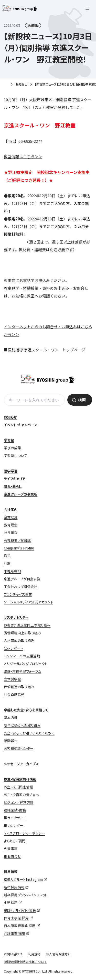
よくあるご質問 (15, 841)
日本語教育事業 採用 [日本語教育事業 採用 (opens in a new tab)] (20, 926)
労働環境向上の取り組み (22, 633)
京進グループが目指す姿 (22, 579)
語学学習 (11, 471)
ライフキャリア (15, 479)
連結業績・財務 (15, 810)
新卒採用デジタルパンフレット (26, 895)
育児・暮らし (13, 486)
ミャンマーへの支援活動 (22, 656)
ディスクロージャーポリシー (24, 833)
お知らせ (21, 84)
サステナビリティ (16, 617)
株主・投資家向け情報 (20, 779)
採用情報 (11, 872)
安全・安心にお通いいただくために (29, 733)
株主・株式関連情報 (18, 787)
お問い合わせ (13, 954)
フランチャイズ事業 (18, 594)
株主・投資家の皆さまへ (22, 795)
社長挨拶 (11, 533)
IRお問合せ (12, 856)
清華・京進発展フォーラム (23, 671)
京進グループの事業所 (21, 494)
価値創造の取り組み (19, 687)
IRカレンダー (14, 825)
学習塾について (15, 456)
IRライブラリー (15, 818)
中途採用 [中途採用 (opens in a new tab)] (11, 903)
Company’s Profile (19, 548)
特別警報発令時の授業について (25, 962)
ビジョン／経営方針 (19, 802)
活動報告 (11, 741)
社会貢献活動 (14, 694)
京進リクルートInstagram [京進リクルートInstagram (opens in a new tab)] (23, 879)
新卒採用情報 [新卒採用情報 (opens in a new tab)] (14, 887)
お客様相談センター (19, 748)
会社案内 (11, 510)
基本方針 (11, 718)
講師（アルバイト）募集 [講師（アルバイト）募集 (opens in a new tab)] (20, 910)
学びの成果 (12, 448)
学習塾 (9, 440)
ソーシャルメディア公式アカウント (29, 602)
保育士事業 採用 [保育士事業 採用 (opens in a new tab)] (16, 918)
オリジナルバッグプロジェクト (26, 664)
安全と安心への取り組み (22, 725)
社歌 (7, 563)
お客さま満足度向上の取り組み (27, 625)
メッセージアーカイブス (21, 764)
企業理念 (11, 517)
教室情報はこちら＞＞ (23, 157)
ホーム (6, 85)
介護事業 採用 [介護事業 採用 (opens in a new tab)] (15, 933)
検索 (82, 400)
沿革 (7, 556)
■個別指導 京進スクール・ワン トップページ (45, 350)
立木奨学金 (12, 679)
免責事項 (11, 849)
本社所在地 (12, 571)
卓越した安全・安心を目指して (26, 710)
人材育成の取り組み (19, 641)
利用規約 (34, 954)
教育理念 (11, 525)
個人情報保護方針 (58, 954)
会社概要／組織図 (18, 540)
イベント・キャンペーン (20, 425)
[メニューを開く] (87, 9)
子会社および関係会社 (21, 587)
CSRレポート (13, 648)
